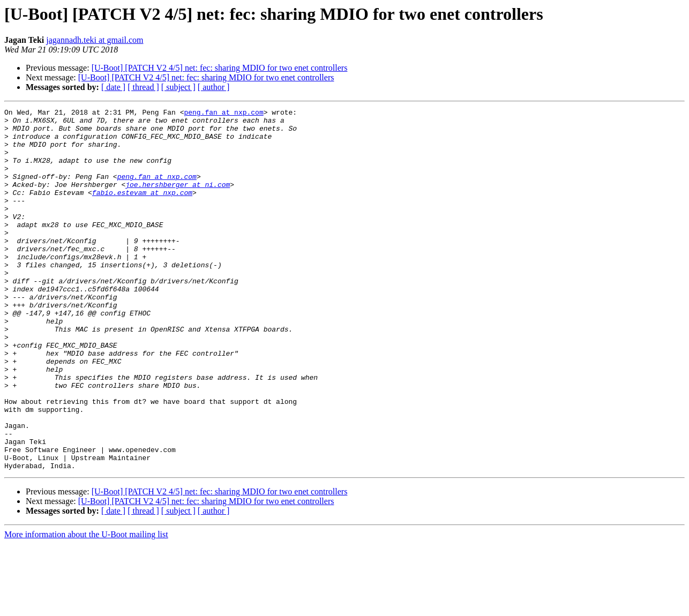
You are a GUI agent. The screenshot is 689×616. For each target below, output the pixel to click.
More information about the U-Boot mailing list (86, 607)
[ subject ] (178, 87)
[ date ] (113, 87)
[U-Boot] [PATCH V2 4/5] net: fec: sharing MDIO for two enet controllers (220, 68)
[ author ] (214, 87)
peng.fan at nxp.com (223, 114)
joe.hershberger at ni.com (178, 200)
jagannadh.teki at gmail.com (95, 40)
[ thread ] (143, 87)
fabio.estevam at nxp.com (142, 210)
